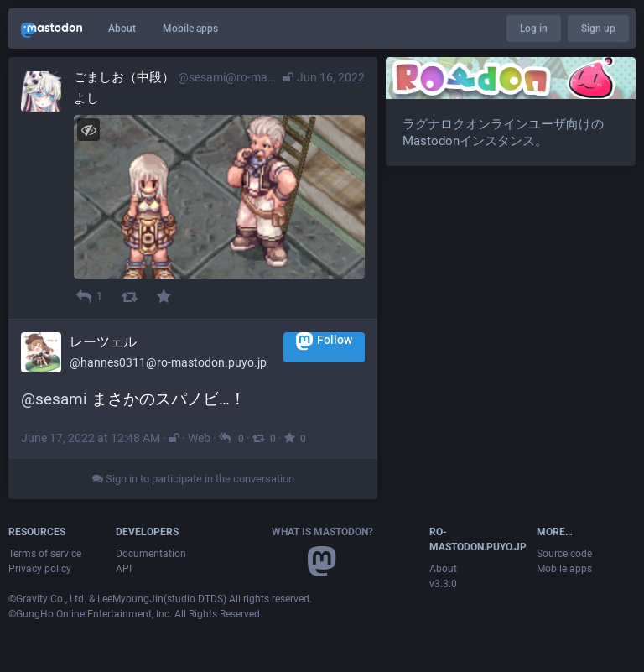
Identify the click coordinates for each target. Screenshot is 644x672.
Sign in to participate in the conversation (193, 479)
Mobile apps (190, 29)
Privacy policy (40, 569)
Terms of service (45, 554)
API (124, 569)
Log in (534, 29)
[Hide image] (88, 130)
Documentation (151, 554)
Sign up (598, 29)
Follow (324, 341)
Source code (564, 554)
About (122, 29)
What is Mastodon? (322, 532)
